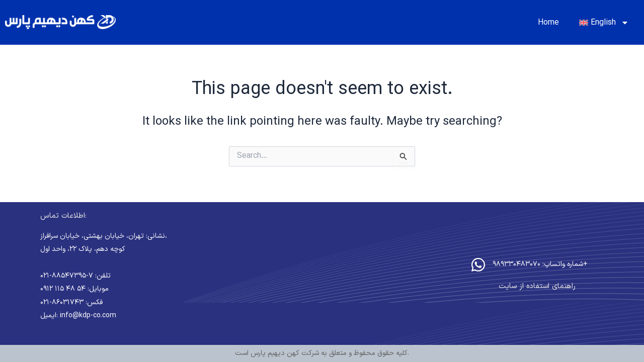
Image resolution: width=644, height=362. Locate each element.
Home (548, 23)
